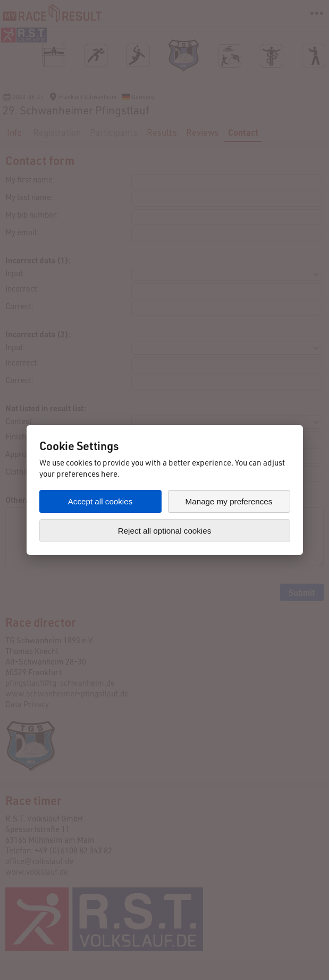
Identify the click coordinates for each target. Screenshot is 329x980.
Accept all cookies (100, 501)
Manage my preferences (229, 501)
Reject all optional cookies (165, 531)
